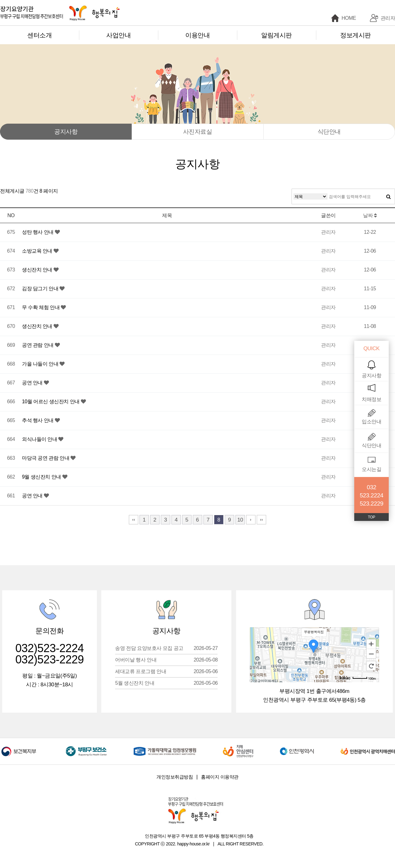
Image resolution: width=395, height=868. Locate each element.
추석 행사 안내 (38, 420)
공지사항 (66, 132)
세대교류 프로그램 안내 (166, 671)
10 (240, 520)
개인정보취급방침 (175, 777)
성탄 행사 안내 (38, 232)
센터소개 (39, 35)
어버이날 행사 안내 (166, 660)
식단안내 (329, 132)
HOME (349, 18)
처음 (134, 520)
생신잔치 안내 (38, 270)
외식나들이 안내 (40, 439)
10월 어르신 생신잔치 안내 (51, 402)
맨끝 (261, 520)
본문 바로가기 (0, 0)
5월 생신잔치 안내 (166, 683)
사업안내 (118, 35)
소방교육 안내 (38, 251)
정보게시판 (355, 35)
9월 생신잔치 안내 (42, 477)
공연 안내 (33, 383)
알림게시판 (276, 35)
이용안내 (197, 35)
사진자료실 (198, 132)
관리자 (388, 18)
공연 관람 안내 (38, 345)
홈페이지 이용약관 (220, 777)
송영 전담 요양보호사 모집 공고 (166, 648)
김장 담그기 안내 (41, 289)
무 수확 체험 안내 (41, 307)
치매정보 (371, 399)
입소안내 (371, 422)
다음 (251, 520)
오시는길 (371, 469)
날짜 (370, 215)
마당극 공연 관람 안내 (46, 458)
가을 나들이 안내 (41, 364)
